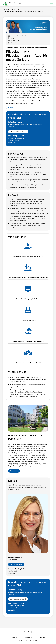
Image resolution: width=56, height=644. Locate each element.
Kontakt (43, 638)
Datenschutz (29, 638)
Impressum (14, 638)
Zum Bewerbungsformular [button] (17, 131)
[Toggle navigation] (51, 3)
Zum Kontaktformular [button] (16, 564)
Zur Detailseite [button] (14, 471)
